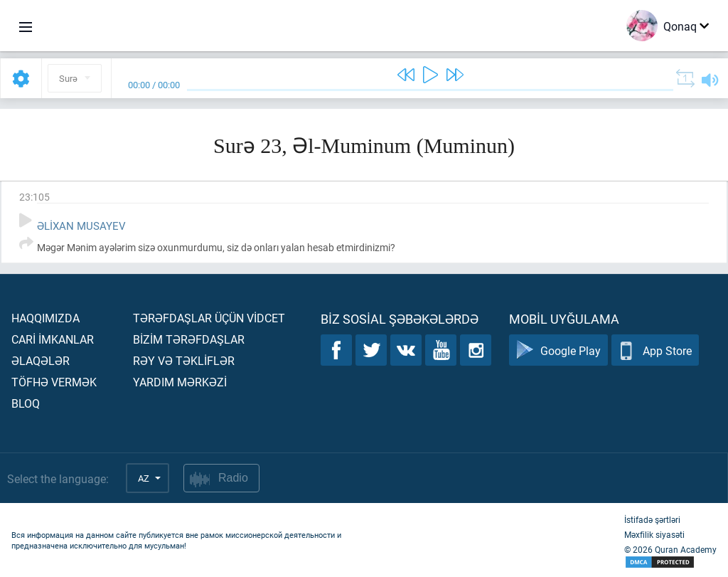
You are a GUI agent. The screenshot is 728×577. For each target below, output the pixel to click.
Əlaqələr (41, 360)
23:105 (34, 197)
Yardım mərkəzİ (180, 382)
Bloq (26, 403)
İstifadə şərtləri (652, 519)
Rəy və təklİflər (184, 360)
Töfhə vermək (54, 382)
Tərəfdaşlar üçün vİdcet (209, 318)
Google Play (558, 350)
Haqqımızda (45, 318)
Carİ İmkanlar (53, 339)
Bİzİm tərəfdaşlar (189, 339)
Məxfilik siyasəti (654, 534)
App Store (655, 350)
